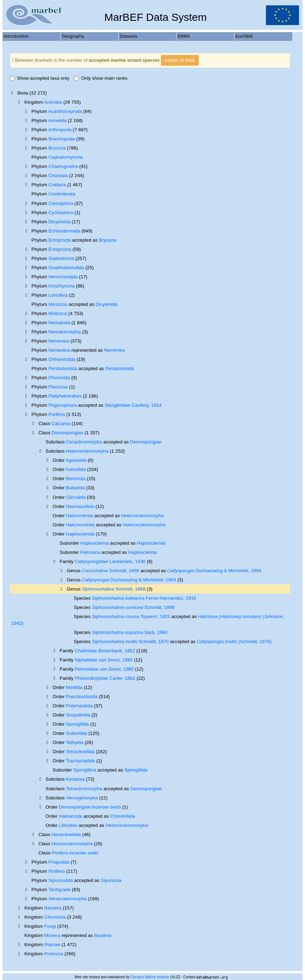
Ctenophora (61, 203)
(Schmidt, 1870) (234, 642)
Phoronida (59, 378)
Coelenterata (62, 194)
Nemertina (59, 350)
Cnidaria (57, 185)
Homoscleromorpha (72, 844)
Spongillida (77, 724)
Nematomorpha (65, 332)
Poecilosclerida (82, 697)
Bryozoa (57, 148)
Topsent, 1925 (131, 616)
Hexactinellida (66, 834)
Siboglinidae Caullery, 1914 (133, 405)
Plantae (52, 945)
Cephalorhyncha (65, 157)
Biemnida (76, 479)
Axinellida (76, 469)
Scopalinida (78, 715)
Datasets (128, 36)
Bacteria (53, 908)
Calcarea (61, 424)
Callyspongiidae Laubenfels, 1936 (110, 561)
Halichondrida (80, 525)
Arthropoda (60, 130)
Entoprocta (60, 249)
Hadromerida (80, 516)
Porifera (57, 414)
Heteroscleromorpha (87, 451)
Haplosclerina (95, 543)
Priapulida (59, 862)
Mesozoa (58, 304)
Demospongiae (67, 433)
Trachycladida (80, 761)
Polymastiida (79, 706)
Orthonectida (62, 359)
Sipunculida (61, 880)
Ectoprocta (60, 240)
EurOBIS (244, 36)
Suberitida (77, 733)
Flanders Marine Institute (150, 977)
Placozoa (58, 387)
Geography (73, 36)
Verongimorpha (82, 798)
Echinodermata (64, 231)
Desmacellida (80, 506)
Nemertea (59, 341)
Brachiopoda (62, 139)
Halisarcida (71, 816)
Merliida (74, 687)
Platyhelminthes (65, 396)
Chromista (55, 917)
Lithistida (68, 825)
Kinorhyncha (61, 286)
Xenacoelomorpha (67, 899)
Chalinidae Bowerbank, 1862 (105, 651)
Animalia (53, 102)
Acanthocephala (65, 111)
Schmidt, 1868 (110, 571)
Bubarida (75, 488)
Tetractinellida (80, 752)
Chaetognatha (63, 166)
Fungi (50, 926)
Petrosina (90, 552)
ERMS (184, 36)
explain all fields (180, 60)
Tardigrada (59, 890)
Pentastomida (63, 368)
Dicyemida (59, 222)
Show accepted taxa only (40, 78)
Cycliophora (61, 213)
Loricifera (58, 295)
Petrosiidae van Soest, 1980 (104, 669)
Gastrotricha (61, 258)
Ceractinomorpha (84, 442)
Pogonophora (62, 405)
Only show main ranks (101, 78)
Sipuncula (111, 880)
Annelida (57, 120)
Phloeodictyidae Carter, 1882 (105, 678)
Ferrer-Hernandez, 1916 (144, 598)
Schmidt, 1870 (130, 642)
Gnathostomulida (66, 268)
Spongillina (85, 770)
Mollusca (58, 313)
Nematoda (59, 323)
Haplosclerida (80, 534)
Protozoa (53, 954)
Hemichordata (63, 277)
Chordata (58, 176)
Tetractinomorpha (84, 789)
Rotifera (57, 871)
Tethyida (75, 742)
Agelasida (76, 460)
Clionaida (76, 497)
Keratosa (75, 779)
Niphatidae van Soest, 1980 (104, 660)
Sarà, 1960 (130, 632)
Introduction (16, 36)
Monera (52, 935)
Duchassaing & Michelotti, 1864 (214, 571)
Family (67, 561)
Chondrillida (122, 816)
